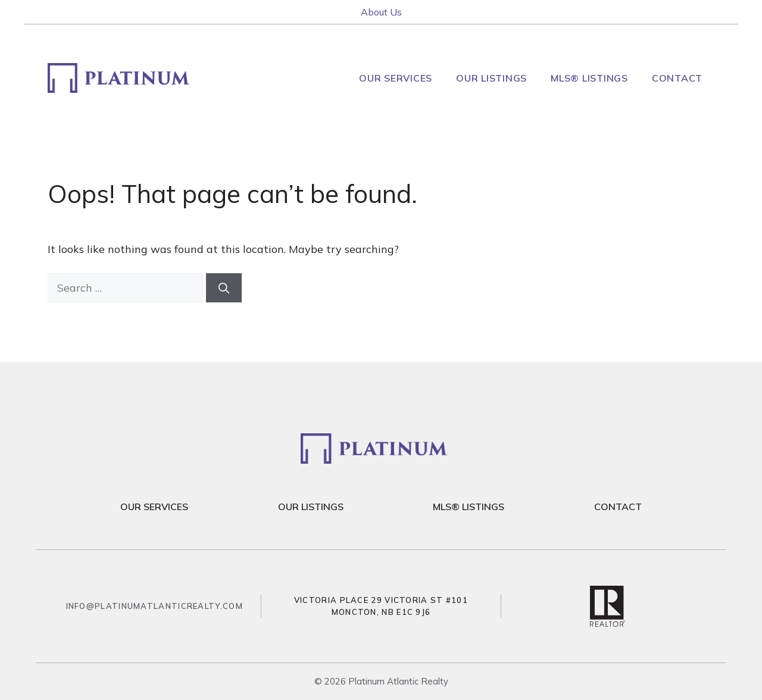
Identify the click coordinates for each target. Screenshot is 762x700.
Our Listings (491, 78)
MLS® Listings (589, 78)
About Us (381, 12)
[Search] (224, 288)
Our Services (396, 78)
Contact (677, 78)
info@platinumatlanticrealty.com (154, 606)
